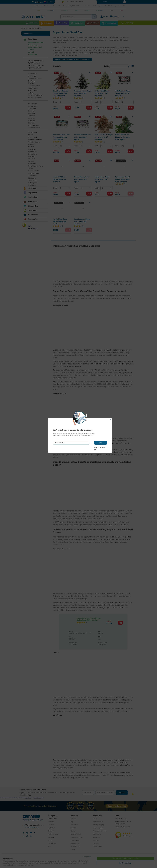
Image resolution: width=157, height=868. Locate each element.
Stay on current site (100, 448)
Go (101, 443)
